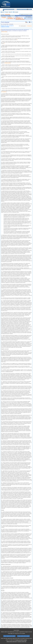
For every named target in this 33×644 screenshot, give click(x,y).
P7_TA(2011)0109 (29, 18)
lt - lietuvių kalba (20, 9)
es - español (5, 9)
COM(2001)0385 (7, 63)
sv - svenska (3, 10)
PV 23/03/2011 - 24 (11, 18)
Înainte (10, 12)
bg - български (3, 9)
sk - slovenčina (29, 9)
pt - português (26, 9)
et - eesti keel (10, 9)
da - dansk (7, 9)
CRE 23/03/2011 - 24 (11, 19)
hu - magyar (21, 9)
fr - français (14, 9)
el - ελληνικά (11, 9)
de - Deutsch (8, 9)
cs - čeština (6, 9)
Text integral (16, 12)
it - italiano (17, 9)
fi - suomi (31, 9)
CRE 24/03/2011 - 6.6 (19, 19)
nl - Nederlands (24, 9)
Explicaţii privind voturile (20, 19)
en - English (12, 9)
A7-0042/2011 (4, 18)
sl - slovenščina (30, 9)
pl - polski (25, 9)
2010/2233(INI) (7, 14)
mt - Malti (22, 9)
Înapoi (7, 12)
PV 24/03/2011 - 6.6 (19, 18)
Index (3, 12)
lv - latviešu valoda (19, 9)
